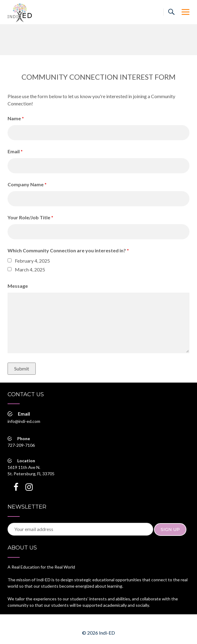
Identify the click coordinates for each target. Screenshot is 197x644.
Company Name (27, 184)
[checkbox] (10, 260)
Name (16, 118)
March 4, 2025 (30, 269)
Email (15, 151)
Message (18, 286)
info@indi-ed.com (24, 421)
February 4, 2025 (32, 261)
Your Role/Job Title (30, 217)
